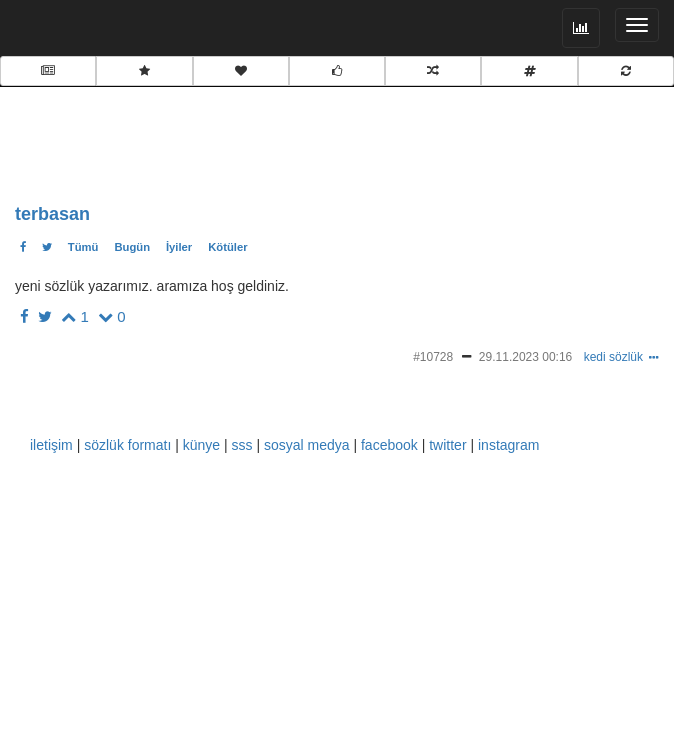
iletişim (51, 445)
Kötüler (227, 247)
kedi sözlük (613, 357)
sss (242, 445)
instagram (508, 445)
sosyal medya (307, 445)
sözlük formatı (127, 445)
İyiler (179, 247)
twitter (447, 445)
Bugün (132, 247)
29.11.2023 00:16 (525, 357)
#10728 (433, 357)
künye (201, 445)
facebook (389, 445)
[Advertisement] (215, 140)
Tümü (83, 247)
